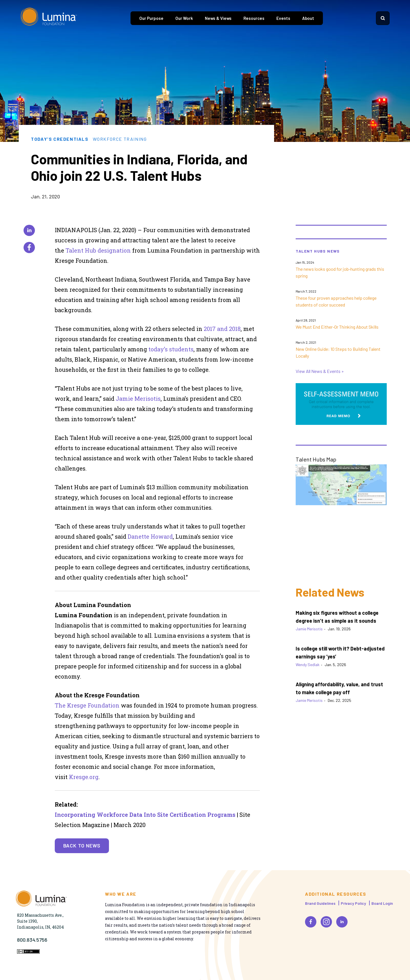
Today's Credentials (60, 139)
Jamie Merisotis (138, 398)
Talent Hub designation (98, 250)
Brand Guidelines (320, 903)
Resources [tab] (254, 18)
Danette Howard (150, 536)
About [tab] (308, 18)
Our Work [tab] (184, 18)
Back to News (82, 845)
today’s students (171, 349)
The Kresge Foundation (88, 705)
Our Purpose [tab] (151, 18)
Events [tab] (283, 18)
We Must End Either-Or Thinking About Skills (337, 327)
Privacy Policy (353, 903)
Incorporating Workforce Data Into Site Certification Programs (145, 815)
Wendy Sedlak (308, 665)
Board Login (382, 903)
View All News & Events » (320, 371)
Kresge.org (84, 777)
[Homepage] (49, 18)
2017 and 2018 (222, 329)
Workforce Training (120, 139)
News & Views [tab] (218, 18)
